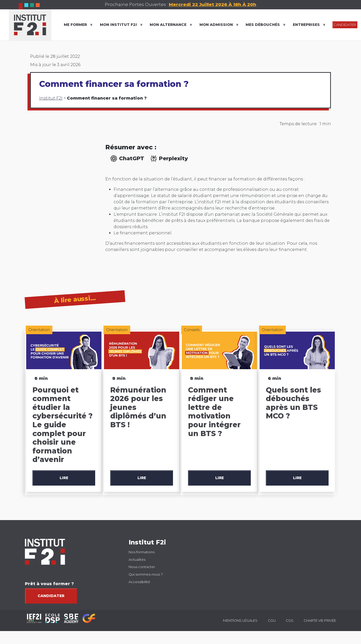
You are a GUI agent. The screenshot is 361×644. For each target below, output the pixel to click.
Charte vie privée (320, 620)
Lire (64, 478)
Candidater (51, 596)
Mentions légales (240, 620)
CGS (290, 620)
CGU (272, 620)
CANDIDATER (345, 25)
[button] (352, 465)
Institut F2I (51, 98)
